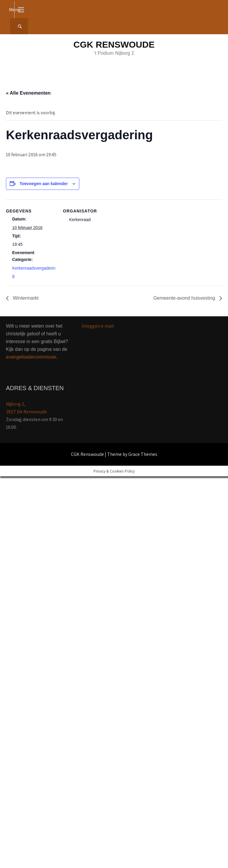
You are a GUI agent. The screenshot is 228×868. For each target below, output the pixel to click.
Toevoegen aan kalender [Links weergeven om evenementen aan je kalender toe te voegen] (44, 184)
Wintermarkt (25, 298)
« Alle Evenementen (28, 93)
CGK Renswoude (114, 44)
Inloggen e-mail (98, 326)
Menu (14, 10)
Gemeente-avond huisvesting (185, 298)
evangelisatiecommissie (31, 357)
